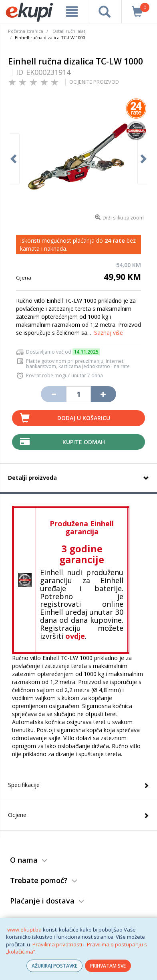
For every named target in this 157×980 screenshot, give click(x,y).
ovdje (75, 636)
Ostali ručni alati (69, 31)
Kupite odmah (84, 442)
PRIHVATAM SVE (108, 966)
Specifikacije (24, 785)
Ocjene (17, 815)
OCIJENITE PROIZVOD (94, 82)
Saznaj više (109, 333)
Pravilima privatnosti (57, 944)
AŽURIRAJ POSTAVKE (54, 966)
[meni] (72, 12)
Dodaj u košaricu (84, 418)
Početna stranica (26, 31)
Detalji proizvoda (32, 478)
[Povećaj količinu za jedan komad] (103, 394)
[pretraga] (105, 12)
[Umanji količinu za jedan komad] (53, 394)
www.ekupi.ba (24, 930)
